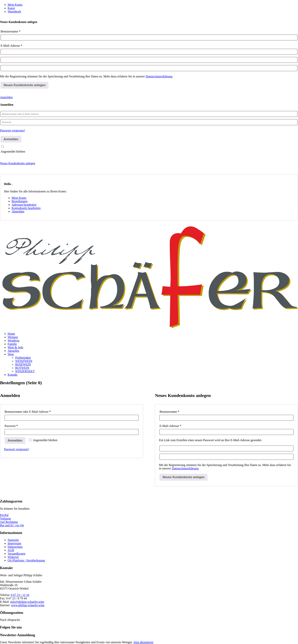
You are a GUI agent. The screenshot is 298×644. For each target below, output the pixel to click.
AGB (11, 550)
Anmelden (6, 97)
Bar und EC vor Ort (12, 525)
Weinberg (13, 341)
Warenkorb (14, 11)
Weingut (13, 337)
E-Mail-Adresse (11, 46)
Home (11, 334)
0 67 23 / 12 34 (20, 595)
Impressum (14, 543)
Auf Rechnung (9, 522)
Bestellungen (20, 201)
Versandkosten (16, 554)
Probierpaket (23, 358)
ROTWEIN (22, 368)
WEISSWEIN (24, 361)
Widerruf (13, 557)
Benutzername (10, 31)
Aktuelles (13, 351)
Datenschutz (15, 547)
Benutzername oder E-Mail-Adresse (35, 411)
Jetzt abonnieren (143, 642)
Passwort (19, 425)
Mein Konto (15, 5)
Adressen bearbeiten (24, 205)
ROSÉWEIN (23, 364)
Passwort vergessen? (13, 130)
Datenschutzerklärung (159, 76)
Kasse (11, 8)
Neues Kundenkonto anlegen (18, 163)
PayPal (4, 515)
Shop (11, 354)
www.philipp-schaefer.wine (28, 605)
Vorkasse (5, 518)
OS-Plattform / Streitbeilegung (26, 560)
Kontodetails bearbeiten (26, 208)
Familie (12, 344)
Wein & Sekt (15, 347)
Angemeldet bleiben (13, 152)
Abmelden (18, 211)
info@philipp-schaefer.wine (27, 602)
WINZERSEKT (25, 371)
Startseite (13, 540)
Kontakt (13, 375)
